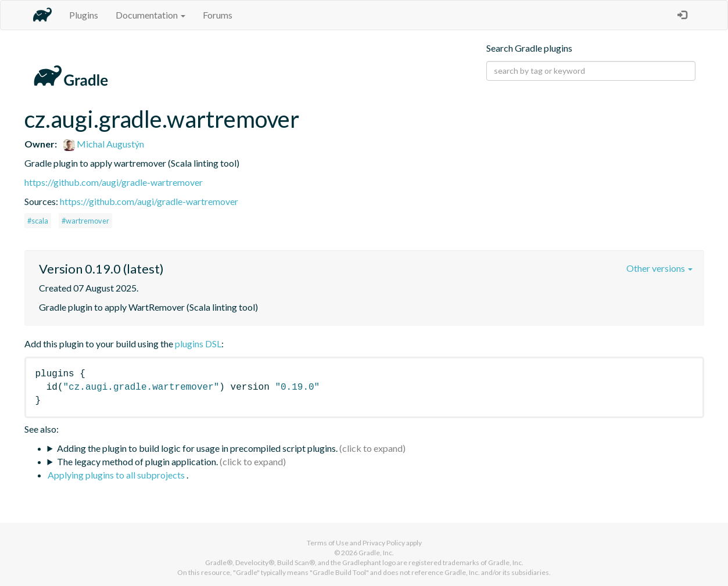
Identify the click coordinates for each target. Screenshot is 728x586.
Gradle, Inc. (376, 553)
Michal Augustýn (104, 144)
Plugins (84, 15)
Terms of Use (328, 543)
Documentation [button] (150, 15)
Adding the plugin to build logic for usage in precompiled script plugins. (197, 448)
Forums (218, 15)
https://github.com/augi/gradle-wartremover (114, 182)
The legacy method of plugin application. (137, 461)
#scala (38, 221)
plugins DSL (198, 344)
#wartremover (85, 221)
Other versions (659, 268)
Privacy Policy (384, 543)
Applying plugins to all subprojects (117, 475)
